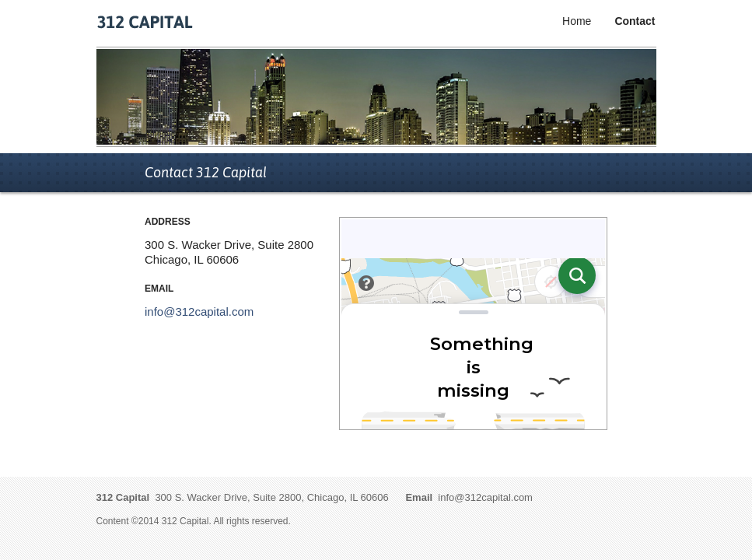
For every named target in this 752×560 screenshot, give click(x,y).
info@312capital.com (199, 311)
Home (577, 21)
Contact (635, 21)
